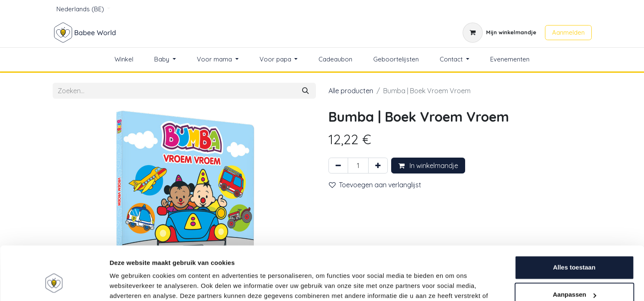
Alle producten (351, 91)
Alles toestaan (574, 223)
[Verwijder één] (338, 166)
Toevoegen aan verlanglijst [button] (375, 185)
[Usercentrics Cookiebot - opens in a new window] (54, 285)
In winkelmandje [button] (428, 166)
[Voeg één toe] (378, 166)
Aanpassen (575, 250)
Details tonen (129, 284)
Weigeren (574, 278)
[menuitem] (124, 60)
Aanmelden (568, 32)
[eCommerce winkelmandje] (499, 33)
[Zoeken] (305, 91)
